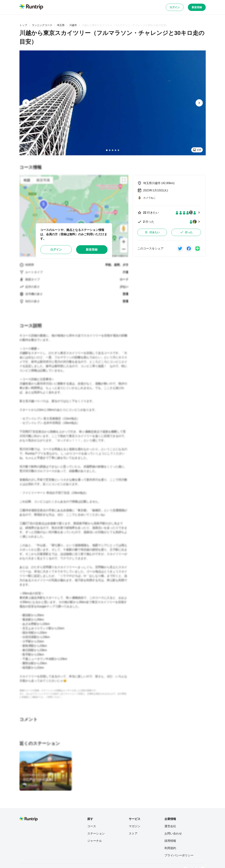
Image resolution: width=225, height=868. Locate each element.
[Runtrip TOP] (31, 7)
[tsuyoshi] (30, 785)
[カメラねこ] (147, 198)
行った (186, 232)
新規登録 (197, 7)
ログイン (175, 7)
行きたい (152, 232)
